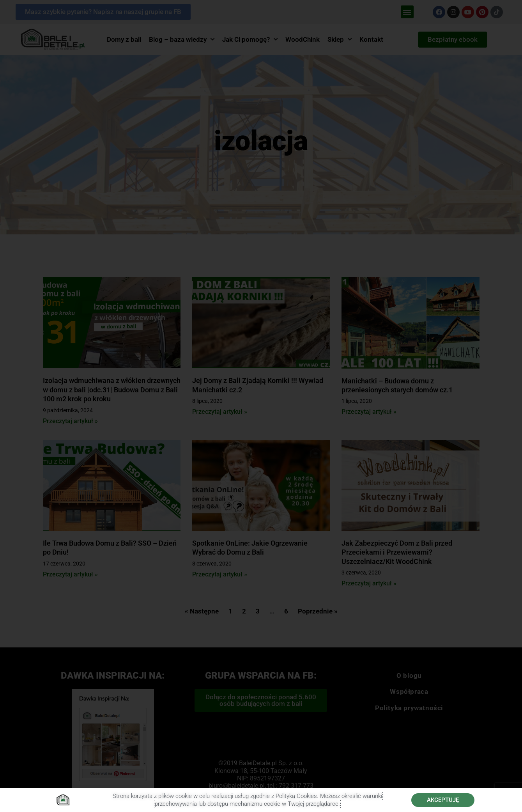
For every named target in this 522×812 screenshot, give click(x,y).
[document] (261, 406)
